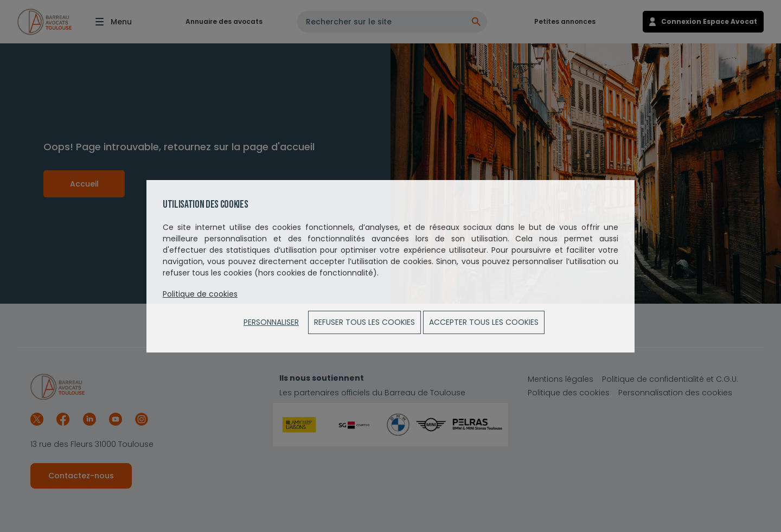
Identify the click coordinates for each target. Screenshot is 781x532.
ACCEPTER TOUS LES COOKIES (484, 322)
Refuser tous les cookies (364, 322)
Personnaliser (271, 322)
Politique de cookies (200, 294)
